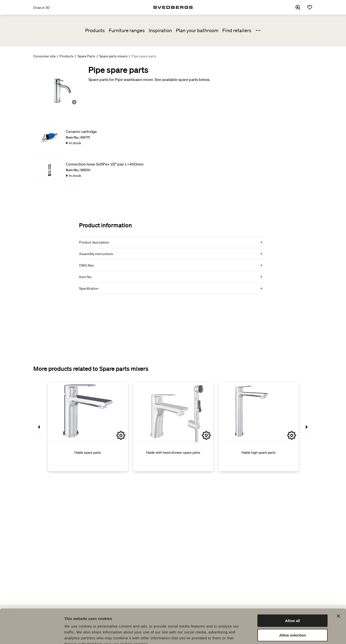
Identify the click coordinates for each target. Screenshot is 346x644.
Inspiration (160, 30)
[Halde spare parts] (88, 427)
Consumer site (45, 56)
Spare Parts (86, 56)
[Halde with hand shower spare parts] (173, 427)
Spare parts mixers (113, 56)
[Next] (307, 427)
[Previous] (39, 427)
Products (95, 30)
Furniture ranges (127, 30)
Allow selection (292, 606)
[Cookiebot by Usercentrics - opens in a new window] (32, 634)
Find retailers (237, 30)
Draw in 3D (42, 8)
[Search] (298, 7)
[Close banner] (338, 587)
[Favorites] (310, 7)
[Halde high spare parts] (259, 427)
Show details (258, 634)
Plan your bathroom (197, 30)
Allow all (293, 591)
